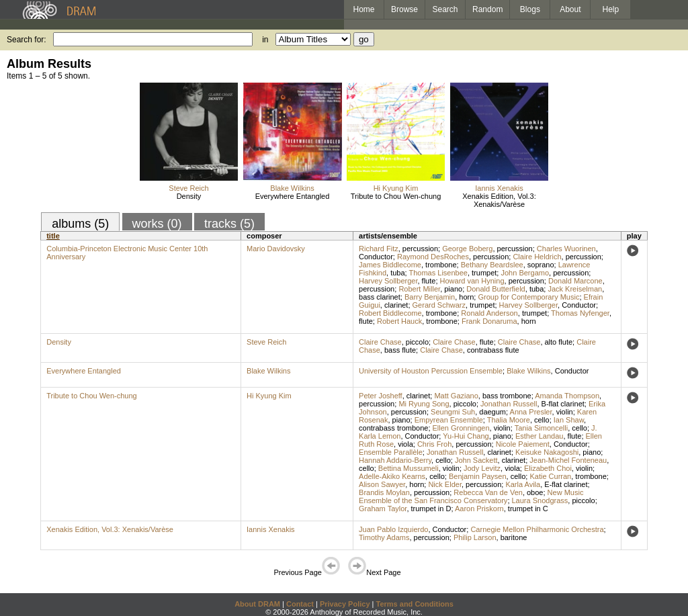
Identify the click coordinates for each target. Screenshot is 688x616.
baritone (514, 537)
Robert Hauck (399, 321)
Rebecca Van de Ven (488, 492)
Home (363, 9)
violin (565, 412)
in (265, 40)
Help (611, 9)
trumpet (484, 273)
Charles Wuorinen (566, 249)
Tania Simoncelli (541, 428)
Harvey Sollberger (388, 281)
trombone (441, 265)
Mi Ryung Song (424, 404)
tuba (397, 273)
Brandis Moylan (384, 492)
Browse (404, 9)
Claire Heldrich (537, 257)
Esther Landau (540, 436)
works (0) (157, 224)
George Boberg (467, 249)
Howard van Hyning (472, 281)
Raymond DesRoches (433, 257)
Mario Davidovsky (276, 249)
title (53, 236)
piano (453, 289)
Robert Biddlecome (390, 313)
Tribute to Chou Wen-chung (396, 196)
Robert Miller (419, 289)
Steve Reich (188, 188)
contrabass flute (493, 350)
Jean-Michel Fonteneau (568, 460)
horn (466, 297)
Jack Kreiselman (575, 289)
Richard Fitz (379, 249)
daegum (492, 412)
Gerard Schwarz (439, 305)
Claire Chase (380, 342)
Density (189, 196)
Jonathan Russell (509, 404)
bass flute (400, 350)
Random (487, 9)
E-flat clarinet (566, 484)
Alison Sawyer (382, 484)
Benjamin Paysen (478, 476)
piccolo (417, 342)
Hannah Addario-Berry (395, 460)
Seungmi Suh (453, 412)
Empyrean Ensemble (449, 420)
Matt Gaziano (456, 396)
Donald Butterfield (496, 289)
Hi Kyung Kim (396, 188)
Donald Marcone (575, 281)
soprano (541, 265)
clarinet (396, 305)
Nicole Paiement (523, 444)
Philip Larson (475, 537)
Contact (300, 604)
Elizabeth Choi (548, 468)
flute (429, 281)
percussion (420, 249)
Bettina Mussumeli (408, 468)
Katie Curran (550, 476)
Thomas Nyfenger (580, 313)
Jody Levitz (482, 468)
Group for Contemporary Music (528, 297)
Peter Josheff (381, 396)
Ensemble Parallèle (391, 452)
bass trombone (507, 396)
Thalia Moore (509, 420)
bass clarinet (380, 297)
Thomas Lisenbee (438, 273)
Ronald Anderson (489, 313)
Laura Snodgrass (540, 500)
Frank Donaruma (489, 321)
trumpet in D (431, 509)
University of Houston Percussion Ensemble (431, 371)
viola (405, 444)
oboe (535, 492)
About (570, 9)
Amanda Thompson (567, 396)
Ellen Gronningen (461, 428)
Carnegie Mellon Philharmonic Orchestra (537, 529)
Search (445, 9)
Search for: (27, 40)
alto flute (559, 342)
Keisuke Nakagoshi (547, 452)
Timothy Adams (384, 537)
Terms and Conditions (415, 604)
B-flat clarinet (563, 404)
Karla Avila (523, 484)
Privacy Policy (345, 604)
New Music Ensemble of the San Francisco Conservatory (471, 496)
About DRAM (257, 604)
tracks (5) (229, 224)
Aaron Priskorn (479, 509)
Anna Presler (531, 412)
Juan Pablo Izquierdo (393, 529)
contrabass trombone (393, 428)
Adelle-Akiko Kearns (392, 476)
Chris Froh (434, 444)
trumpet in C (528, 509)
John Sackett (476, 460)
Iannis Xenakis (499, 188)
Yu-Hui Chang (466, 436)
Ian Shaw (569, 420)
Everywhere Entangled (293, 196)
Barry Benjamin (430, 297)
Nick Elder (445, 484)
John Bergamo (525, 273)
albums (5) (80, 224)
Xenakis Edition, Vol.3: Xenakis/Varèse (499, 200)
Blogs (530, 9)
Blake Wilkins (292, 188)
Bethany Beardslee (492, 265)
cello (542, 420)
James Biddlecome (390, 265)
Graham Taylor (383, 509)
